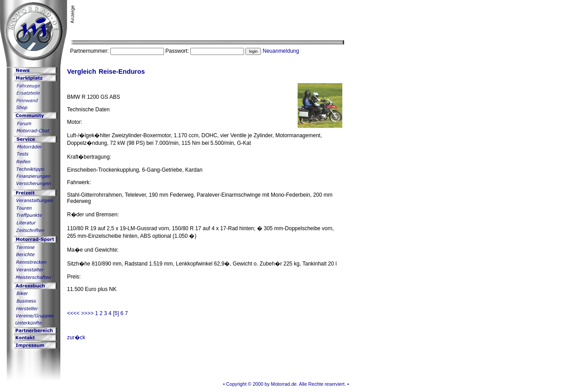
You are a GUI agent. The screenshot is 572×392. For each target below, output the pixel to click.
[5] (116, 313)
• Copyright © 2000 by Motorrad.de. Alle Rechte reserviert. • (286, 384)
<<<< (74, 313)
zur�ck (76, 337)
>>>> (88, 313)
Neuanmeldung (281, 51)
